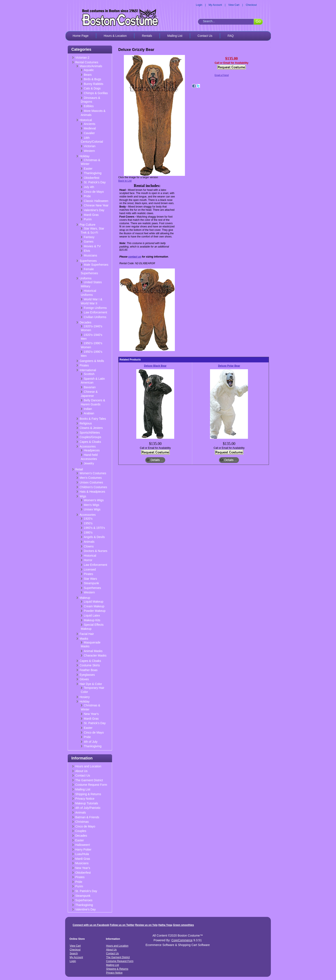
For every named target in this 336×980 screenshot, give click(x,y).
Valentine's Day (94, 210)
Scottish (89, 374)
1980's (88, 532)
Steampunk (91, 583)
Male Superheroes (96, 265)
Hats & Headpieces (92, 492)
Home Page (81, 36)
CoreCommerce (182, 940)
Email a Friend (222, 75)
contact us (135, 257)
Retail (79, 469)
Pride (87, 196)
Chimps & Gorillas (96, 93)
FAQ (231, 36)
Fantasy (89, 237)
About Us (81, 771)
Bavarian (90, 387)
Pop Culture (87, 225)
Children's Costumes (93, 487)
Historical (86, 120)
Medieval (90, 128)
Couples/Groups (90, 437)
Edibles (89, 106)
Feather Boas (88, 670)
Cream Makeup (94, 606)
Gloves (84, 679)
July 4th (89, 187)
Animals (89, 542)
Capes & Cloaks (90, 442)
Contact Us (205, 36)
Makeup (85, 598)
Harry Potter (83, 850)
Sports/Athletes (90, 433)
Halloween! (83, 845)
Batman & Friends (87, 817)
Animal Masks (93, 651)
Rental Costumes (87, 62)
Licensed (90, 569)
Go (258, 21)
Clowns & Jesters (91, 428)
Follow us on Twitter (122, 925)
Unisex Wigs (92, 509)
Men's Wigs (91, 505)
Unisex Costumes (91, 482)
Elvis (87, 251)
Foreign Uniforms (95, 308)
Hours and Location (88, 766)
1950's (88, 523)
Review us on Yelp (146, 925)
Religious (86, 423)
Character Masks (95, 655)
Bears (88, 75)
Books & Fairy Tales (93, 419)
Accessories (88, 446)
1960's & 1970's (94, 528)
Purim (88, 219)
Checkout (251, 5)
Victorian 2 (82, 58)
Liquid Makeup (94, 602)
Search (74, 953)
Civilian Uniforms (95, 317)
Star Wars (90, 579)
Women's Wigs (94, 500)
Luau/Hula (82, 854)
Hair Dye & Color (91, 684)
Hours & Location (115, 36)
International (88, 370)
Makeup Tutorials (87, 803)
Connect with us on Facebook (91, 925)
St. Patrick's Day (95, 182)
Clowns (89, 546)
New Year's (91, 714)
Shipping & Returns (88, 794)
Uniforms (85, 278)
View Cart (234, 5)
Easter (88, 169)
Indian (88, 409)
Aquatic (89, 70)
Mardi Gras (91, 215)
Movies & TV (92, 246)
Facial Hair (87, 634)
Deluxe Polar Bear (229, 366)
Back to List (125, 181)
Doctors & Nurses (96, 551)
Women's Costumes (93, 473)
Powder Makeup (95, 611)
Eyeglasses (87, 675)
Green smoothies (183, 925)
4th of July (91, 742)
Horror (88, 560)
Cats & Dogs (92, 88)
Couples (81, 831)
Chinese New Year (96, 205)
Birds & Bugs (92, 79)
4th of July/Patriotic (88, 808)
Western (89, 151)
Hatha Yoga (165, 925)
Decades (85, 322)
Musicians (90, 255)
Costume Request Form (91, 785)
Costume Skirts (90, 665)
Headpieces (92, 450)
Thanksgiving (93, 173)
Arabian (89, 413)
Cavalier (89, 133)
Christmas (82, 822)
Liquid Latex (92, 615)
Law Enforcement (95, 312)
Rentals (147, 36)
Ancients (90, 124)
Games (89, 242)
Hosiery (85, 697)
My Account (215, 5)
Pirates (84, 365)
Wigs (83, 496)
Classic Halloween (96, 201)
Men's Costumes (91, 478)
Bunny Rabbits (94, 84)
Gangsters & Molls (92, 361)
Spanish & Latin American (93, 381)
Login (199, 5)
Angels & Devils (94, 537)
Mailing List (175, 36)
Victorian (90, 146)
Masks (84, 639)
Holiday (85, 156)
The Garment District (89, 780)
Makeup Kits (92, 620)
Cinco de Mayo (94, 192)
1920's (88, 519)
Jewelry (89, 463)
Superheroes (88, 261)
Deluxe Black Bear (155, 366)
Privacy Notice (85, 799)
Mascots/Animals (91, 66)
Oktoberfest (91, 178)
